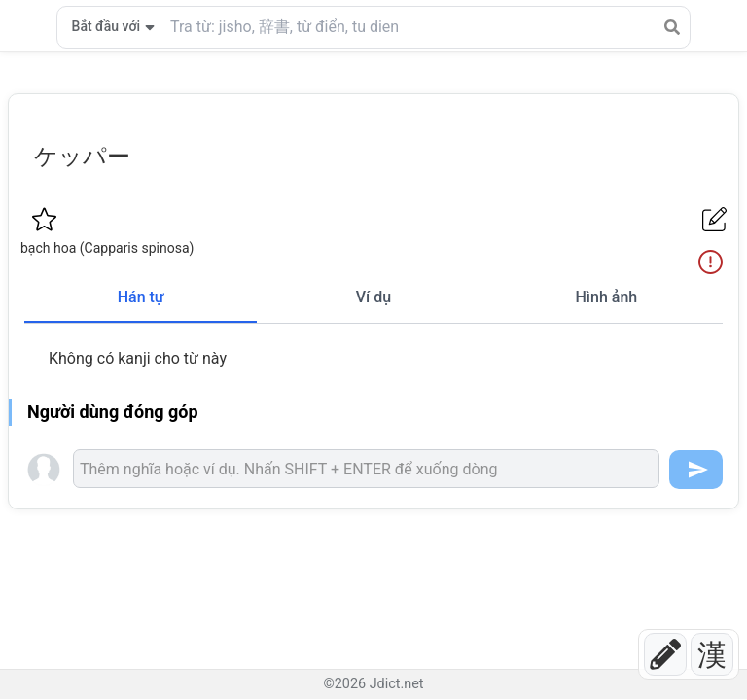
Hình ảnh (606, 297)
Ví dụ (373, 297)
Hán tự (141, 297)
